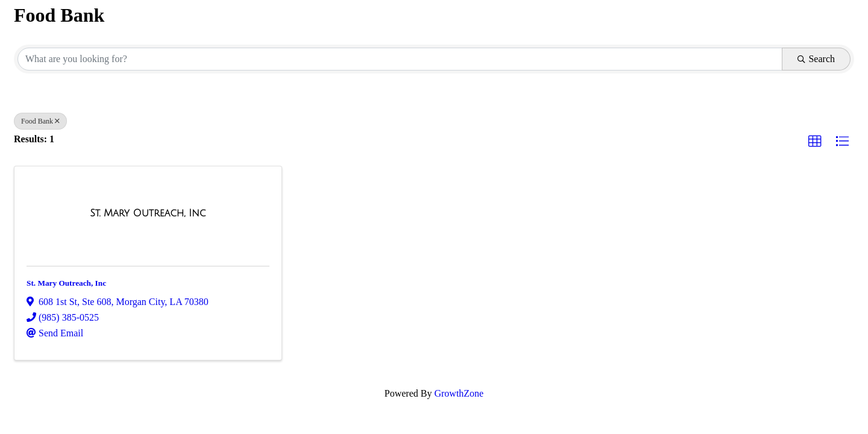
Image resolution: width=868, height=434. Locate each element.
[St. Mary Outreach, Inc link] (148, 213)
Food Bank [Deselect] (40, 121)
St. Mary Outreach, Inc (66, 283)
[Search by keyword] (400, 59)
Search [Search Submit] (816, 59)
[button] (815, 142)
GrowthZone (459, 393)
